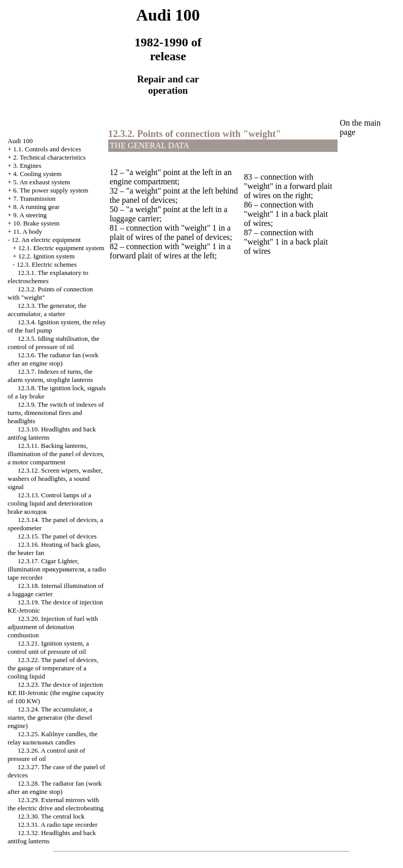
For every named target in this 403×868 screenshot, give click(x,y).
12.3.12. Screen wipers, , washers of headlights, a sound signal (55, 479)
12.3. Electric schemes (47, 264)
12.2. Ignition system (46, 256)
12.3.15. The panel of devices (57, 536)
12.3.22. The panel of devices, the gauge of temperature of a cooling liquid (53, 668)
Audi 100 (20, 141)
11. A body (27, 231)
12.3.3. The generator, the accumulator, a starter (47, 310)
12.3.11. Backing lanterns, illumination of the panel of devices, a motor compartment (56, 454)
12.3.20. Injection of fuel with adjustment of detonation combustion (53, 627)
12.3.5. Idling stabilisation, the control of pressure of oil (54, 343)
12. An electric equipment (46, 240)
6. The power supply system (51, 190)
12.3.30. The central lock (51, 816)
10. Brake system (36, 223)
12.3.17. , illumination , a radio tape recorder (57, 569)
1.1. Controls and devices (47, 149)
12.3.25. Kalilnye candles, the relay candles (53, 738)
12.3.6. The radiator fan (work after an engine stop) (53, 359)
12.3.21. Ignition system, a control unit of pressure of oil (48, 647)
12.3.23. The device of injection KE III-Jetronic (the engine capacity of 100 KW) (56, 693)
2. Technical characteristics (49, 157)
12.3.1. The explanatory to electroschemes (48, 277)
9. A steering (30, 215)
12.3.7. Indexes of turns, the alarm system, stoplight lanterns (50, 376)
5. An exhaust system (41, 182)
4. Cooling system (37, 174)
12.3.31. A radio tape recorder (57, 824)
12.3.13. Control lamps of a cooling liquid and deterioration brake (50, 503)
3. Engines (27, 166)
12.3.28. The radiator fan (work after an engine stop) (55, 787)
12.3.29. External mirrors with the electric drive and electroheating (56, 804)
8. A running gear (36, 207)
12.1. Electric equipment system (61, 248)
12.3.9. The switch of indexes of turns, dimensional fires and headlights (56, 413)
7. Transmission (34, 198)
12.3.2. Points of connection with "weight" (195, 134)
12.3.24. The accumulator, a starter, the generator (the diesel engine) (50, 717)
